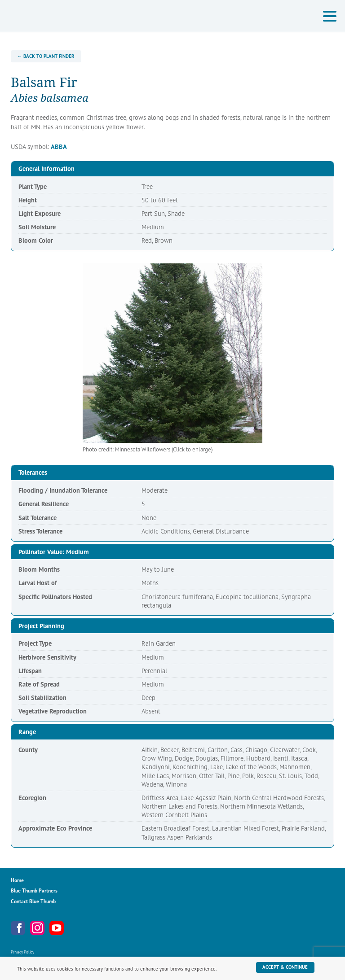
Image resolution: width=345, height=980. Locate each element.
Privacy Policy (22, 952)
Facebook (18, 928)
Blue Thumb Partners (34, 890)
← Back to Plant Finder (46, 56)
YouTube (57, 928)
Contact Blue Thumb (33, 901)
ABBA (59, 147)
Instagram (37, 928)
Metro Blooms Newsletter (76, 928)
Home (17, 880)
